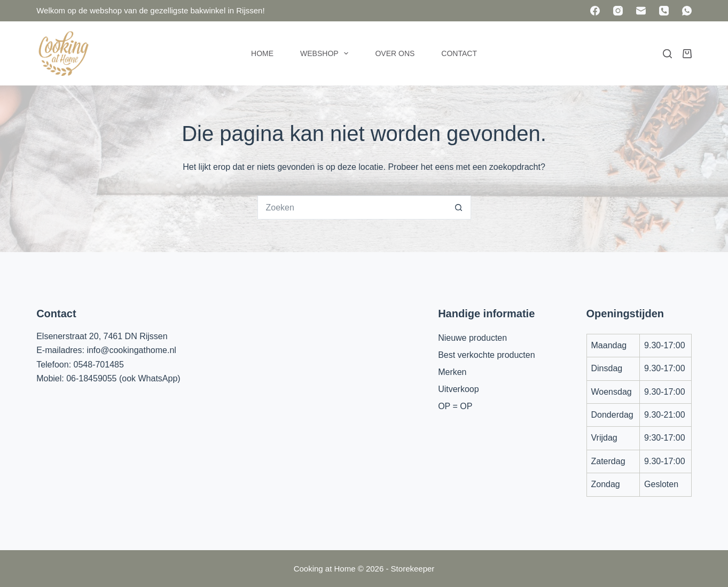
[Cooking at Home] (63, 53)
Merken (452, 372)
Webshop (326, 53)
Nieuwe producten (472, 338)
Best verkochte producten (486, 355)
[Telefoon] (664, 11)
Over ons (395, 53)
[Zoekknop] (459, 208)
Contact (459, 53)
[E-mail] (641, 11)
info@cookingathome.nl (131, 350)
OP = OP (455, 406)
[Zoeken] (667, 54)
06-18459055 (91, 378)
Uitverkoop (458, 389)
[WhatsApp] (687, 11)
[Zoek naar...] (352, 208)
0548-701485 (99, 365)
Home (262, 53)
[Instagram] (618, 11)
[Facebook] (595, 11)
